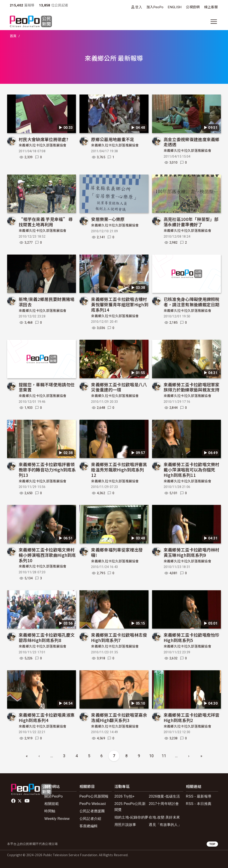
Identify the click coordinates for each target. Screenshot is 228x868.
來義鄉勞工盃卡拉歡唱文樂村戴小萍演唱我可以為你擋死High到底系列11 (192, 470)
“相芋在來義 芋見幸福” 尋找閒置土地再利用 (46, 222)
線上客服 (211, 7)
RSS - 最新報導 (199, 796)
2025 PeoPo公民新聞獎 (130, 807)
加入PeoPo (155, 7)
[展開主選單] (214, 22)
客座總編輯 (89, 826)
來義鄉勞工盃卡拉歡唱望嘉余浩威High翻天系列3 (119, 717)
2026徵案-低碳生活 (164, 796)
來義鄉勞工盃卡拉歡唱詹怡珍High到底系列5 (192, 637)
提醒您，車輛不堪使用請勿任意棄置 (47, 387)
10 (152, 756)
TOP (212, 844)
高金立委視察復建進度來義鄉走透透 (192, 142)
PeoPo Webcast (93, 804)
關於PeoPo (53, 796)
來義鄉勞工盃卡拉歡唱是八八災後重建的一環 (119, 387)
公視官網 (193, 7)
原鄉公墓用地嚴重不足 (113, 139)
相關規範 (52, 804)
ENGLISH (175, 7)
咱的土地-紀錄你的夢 (131, 817)
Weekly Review (57, 819)
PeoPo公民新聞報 (94, 796)
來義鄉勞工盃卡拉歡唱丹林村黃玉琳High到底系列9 (192, 552)
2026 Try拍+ (125, 796)
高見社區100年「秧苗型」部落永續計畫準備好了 (191, 222)
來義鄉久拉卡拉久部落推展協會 (43, 145)
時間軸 (50, 811)
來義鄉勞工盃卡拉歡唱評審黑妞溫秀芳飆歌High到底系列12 (119, 470)
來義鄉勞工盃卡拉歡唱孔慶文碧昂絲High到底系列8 (47, 637)
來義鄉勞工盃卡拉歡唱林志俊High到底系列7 (119, 637)
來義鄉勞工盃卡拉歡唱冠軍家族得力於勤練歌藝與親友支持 (192, 387)
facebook (14, 801)
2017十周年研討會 (164, 804)
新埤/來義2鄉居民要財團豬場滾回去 (47, 302)
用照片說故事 (125, 825)
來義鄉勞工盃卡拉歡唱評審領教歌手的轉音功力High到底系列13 (47, 470)
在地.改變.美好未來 (164, 817)
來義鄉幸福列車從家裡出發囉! (117, 552)
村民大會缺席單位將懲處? (43, 139)
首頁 (13, 36)
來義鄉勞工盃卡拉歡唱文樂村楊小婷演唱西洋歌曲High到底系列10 (47, 555)
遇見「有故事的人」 (165, 825)
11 (164, 756)
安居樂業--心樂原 (108, 219)
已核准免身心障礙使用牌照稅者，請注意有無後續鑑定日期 (192, 302)
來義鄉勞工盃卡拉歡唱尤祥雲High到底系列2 (192, 717)
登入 (139, 7)
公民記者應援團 (92, 811)
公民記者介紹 (90, 819)
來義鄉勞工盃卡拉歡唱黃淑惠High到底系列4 (47, 717)
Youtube (27, 801)
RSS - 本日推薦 (199, 804)
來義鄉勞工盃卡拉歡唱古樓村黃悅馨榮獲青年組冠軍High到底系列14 (120, 304)
